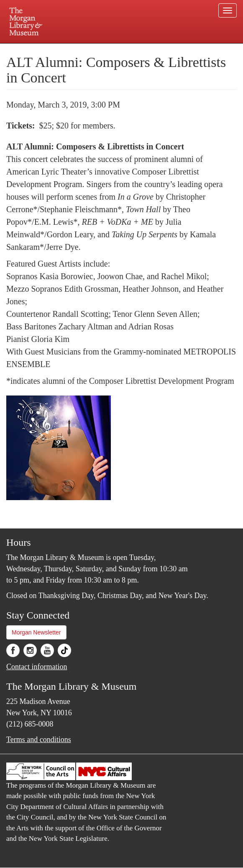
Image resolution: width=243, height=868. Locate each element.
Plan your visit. (52, 49)
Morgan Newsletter (36, 632)
